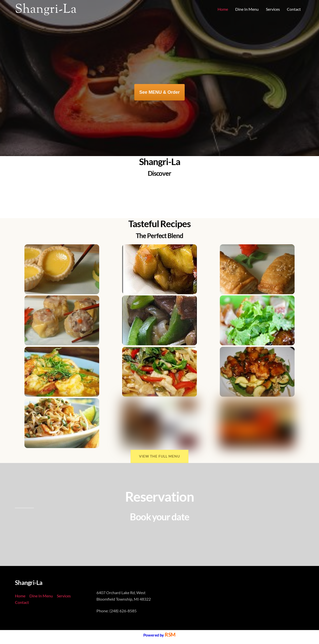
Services (273, 9)
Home (223, 9)
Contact (294, 9)
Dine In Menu (247, 9)
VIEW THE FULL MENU (159, 456)
